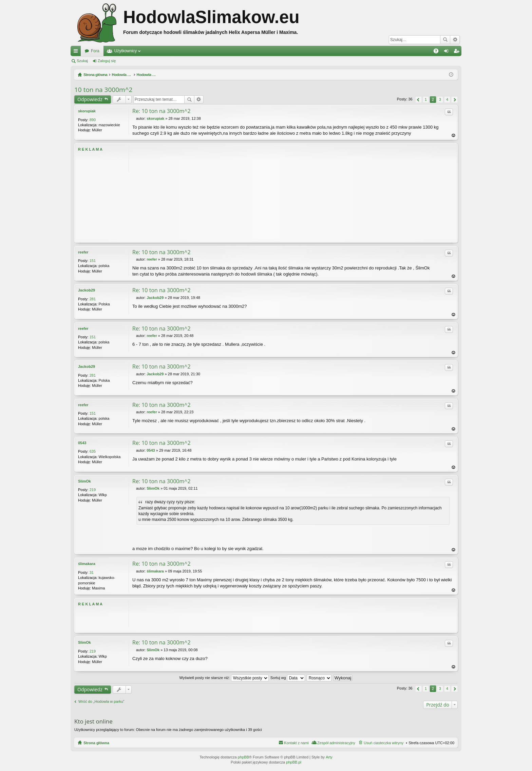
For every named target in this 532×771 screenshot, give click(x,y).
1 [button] (426, 99)
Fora (95, 51)
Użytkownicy (126, 51)
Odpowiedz (90, 99)
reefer (83, 252)
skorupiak (87, 111)
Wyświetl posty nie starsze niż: (224, 678)
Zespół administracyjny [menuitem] (336, 743)
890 (93, 120)
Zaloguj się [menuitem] (448, 52)
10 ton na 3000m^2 (103, 90)
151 (93, 261)
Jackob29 (87, 290)
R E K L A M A (90, 149)
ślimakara (87, 564)
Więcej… (77, 52)
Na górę (454, 136)
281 (93, 299)
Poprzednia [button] (419, 100)
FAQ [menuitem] (438, 52)
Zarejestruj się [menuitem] (458, 52)
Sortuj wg (288, 678)
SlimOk (84, 481)
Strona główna (96, 743)
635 (93, 451)
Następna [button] (454, 100)
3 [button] (440, 99)
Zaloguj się (107, 61)
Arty (329, 757)
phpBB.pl (294, 762)
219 (93, 490)
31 (92, 572)
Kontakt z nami (296, 743)
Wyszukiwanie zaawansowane (455, 40)
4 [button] (447, 99)
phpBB (243, 757)
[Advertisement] (293, 193)
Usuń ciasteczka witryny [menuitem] (384, 743)
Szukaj (445, 40)
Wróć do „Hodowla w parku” (101, 702)
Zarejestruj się (137, 61)
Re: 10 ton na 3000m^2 (161, 111)
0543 (82, 443)
